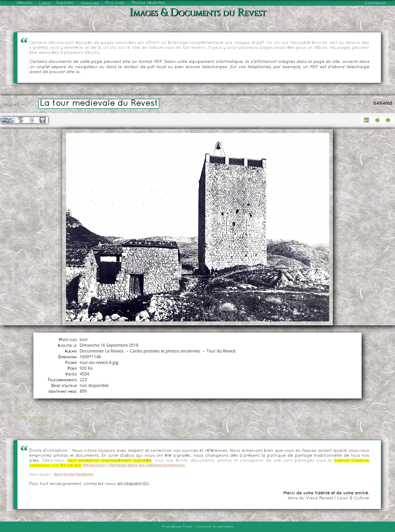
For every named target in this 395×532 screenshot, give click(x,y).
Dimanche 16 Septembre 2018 (109, 345)
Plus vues (115, 3)
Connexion (376, 3)
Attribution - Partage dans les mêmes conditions (134, 466)
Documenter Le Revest (102, 351)
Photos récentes (148, 3)
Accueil (12, 105)
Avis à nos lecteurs (73, 475)
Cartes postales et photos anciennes (165, 351)
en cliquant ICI (133, 484)
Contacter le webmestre (215, 527)
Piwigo (188, 527)
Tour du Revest (221, 351)
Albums (24, 3)
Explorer (65, 3)
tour (84, 339)
